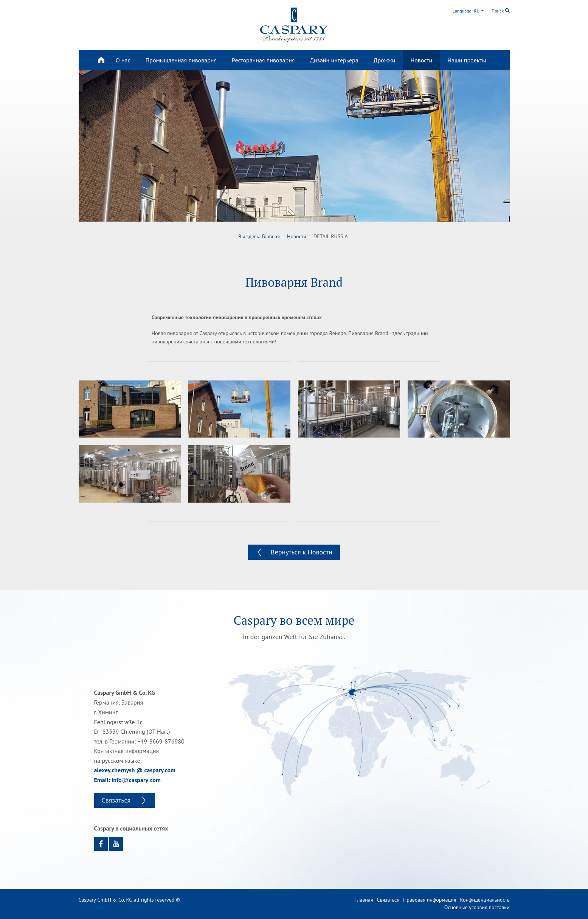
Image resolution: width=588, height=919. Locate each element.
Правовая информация (430, 900)
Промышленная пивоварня (181, 60)
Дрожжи (385, 60)
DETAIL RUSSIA (331, 236)
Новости (421, 60)
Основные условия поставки (477, 907)
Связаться (117, 800)
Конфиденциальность (485, 900)
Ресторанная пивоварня (263, 60)
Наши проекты (467, 60)
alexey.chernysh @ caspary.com (135, 770)
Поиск (500, 11)
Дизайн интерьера (334, 60)
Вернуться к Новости (302, 552)
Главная (271, 236)
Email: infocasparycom (127, 780)
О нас (123, 60)
